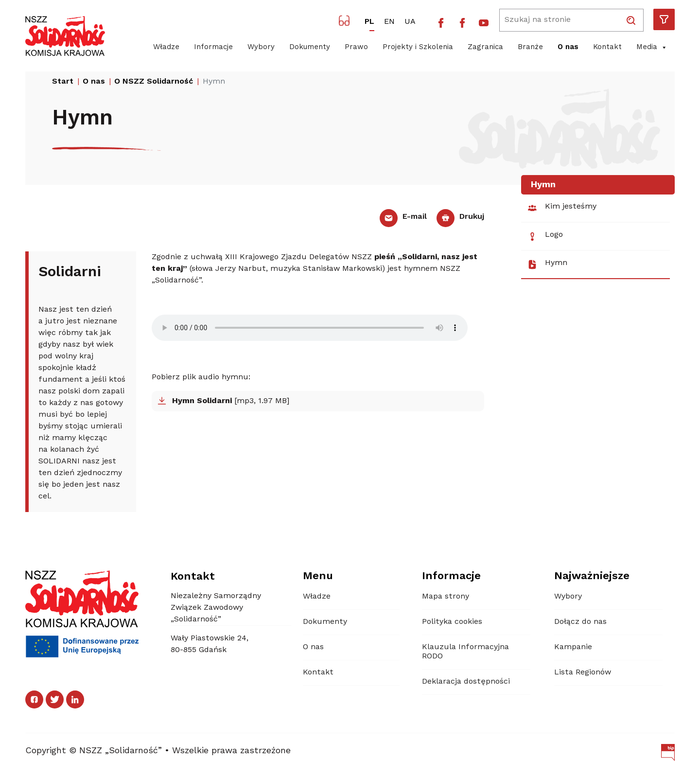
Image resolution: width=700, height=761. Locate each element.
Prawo (356, 47)
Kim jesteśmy (562, 208)
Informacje (213, 47)
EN (389, 22)
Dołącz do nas (580, 622)
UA (410, 22)
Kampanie (573, 647)
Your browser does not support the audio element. (310, 328)
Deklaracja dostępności (466, 682)
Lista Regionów (583, 673)
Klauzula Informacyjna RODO (465, 652)
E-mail (403, 217)
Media (652, 48)
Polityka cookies (452, 622)
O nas (568, 47)
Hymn (547, 265)
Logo (545, 236)
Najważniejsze (592, 576)
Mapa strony (446, 597)
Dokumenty (310, 47)
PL (369, 22)
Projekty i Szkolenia (418, 47)
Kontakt (607, 47)
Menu (318, 576)
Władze (166, 47)
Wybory (261, 47)
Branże (530, 47)
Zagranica (485, 47)
